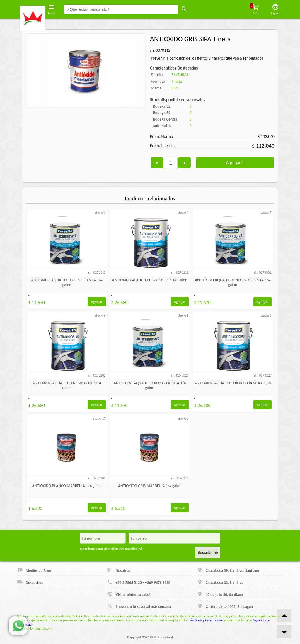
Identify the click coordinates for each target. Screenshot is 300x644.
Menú (52, 9)
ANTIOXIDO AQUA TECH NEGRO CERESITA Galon (67, 385)
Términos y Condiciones (206, 620)
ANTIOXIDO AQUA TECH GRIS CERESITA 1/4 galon (67, 282)
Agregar (97, 302)
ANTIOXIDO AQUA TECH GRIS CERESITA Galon (150, 280)
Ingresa (275, 9)
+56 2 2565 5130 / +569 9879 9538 (139, 582)
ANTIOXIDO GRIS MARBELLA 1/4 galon (150, 486)
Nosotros (119, 570)
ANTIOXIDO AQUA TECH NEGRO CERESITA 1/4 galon (233, 282)
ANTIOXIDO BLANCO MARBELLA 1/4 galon (67, 486)
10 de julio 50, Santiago (220, 594)
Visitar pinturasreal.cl (128, 594)
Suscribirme (208, 552)
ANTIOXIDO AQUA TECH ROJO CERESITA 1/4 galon (150, 385)
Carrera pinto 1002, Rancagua (225, 606)
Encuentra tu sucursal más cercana (139, 606)
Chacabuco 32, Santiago (220, 582)
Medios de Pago (34, 570)
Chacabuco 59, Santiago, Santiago (228, 570)
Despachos (30, 582)
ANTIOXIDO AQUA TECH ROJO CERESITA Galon (232, 383)
